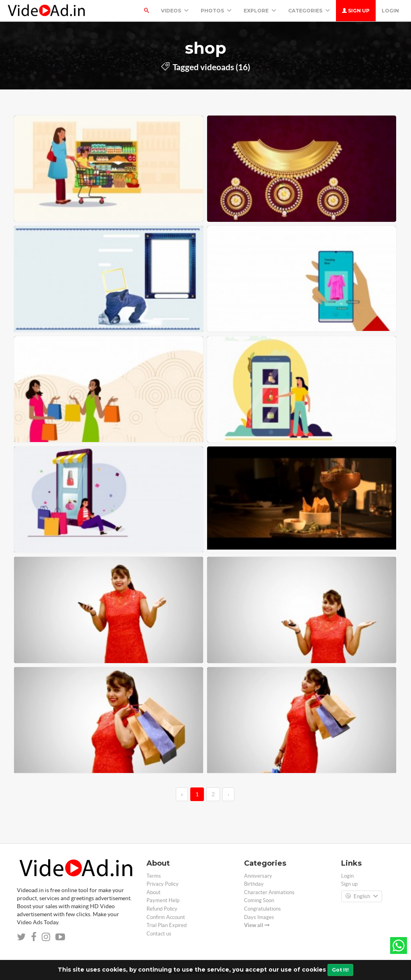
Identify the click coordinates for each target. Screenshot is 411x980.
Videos (175, 11)
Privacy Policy (163, 884)
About (154, 892)
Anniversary (258, 876)
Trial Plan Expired (167, 925)
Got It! (340, 970)
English (362, 897)
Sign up (356, 11)
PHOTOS (216, 11)
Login (390, 11)
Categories (309, 11)
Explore (260, 11)
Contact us (159, 934)
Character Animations (269, 892)
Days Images (259, 917)
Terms (154, 876)
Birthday (254, 884)
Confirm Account (166, 917)
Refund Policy (162, 909)
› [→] (228, 794)
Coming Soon (259, 900)
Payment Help (163, 900)
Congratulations (262, 909)
